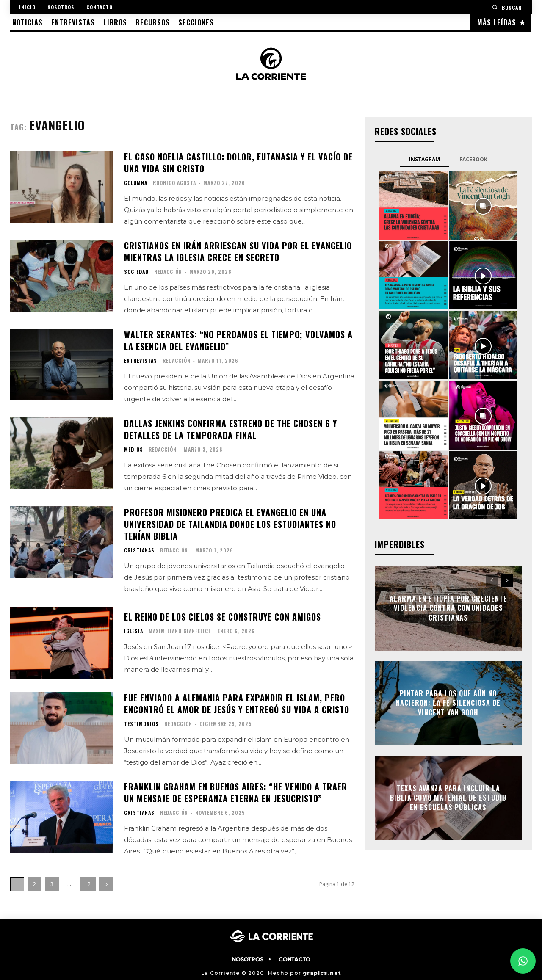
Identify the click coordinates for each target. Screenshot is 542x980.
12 (88, 884)
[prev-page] (492, 581)
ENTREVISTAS (141, 361)
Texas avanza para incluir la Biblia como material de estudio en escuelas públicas (448, 798)
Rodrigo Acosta (174, 183)
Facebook (473, 159)
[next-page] (106, 884)
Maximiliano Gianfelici (180, 631)
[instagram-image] (413, 205)
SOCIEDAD (136, 272)
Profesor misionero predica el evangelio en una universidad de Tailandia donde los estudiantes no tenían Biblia (230, 524)
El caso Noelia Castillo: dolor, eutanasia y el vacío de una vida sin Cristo (238, 163)
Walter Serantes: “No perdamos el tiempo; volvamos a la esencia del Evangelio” (238, 340)
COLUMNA (136, 183)
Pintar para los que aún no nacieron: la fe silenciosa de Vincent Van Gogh (448, 703)
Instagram (424, 159)
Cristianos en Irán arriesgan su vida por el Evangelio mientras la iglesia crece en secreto (238, 251)
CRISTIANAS (139, 550)
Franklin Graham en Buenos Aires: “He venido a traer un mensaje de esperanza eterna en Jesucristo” (236, 792)
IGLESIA (134, 631)
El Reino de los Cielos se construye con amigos (223, 617)
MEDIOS (134, 450)
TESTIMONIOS (141, 724)
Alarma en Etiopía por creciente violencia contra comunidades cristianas (448, 608)
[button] (507, 7)
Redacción (168, 272)
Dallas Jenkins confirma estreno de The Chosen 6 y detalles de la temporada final (231, 429)
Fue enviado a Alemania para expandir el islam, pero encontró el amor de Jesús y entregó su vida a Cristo (237, 704)
